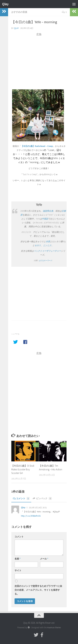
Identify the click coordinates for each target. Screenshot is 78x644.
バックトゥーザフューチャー (47, 251)
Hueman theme (54, 628)
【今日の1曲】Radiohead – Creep (37, 146)
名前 (18, 559)
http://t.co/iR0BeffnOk (31, 516)
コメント (21, 498)
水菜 (48, 242)
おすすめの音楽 (19, 12)
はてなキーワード (45, 261)
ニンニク (47, 245)
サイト (18, 570)
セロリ (38, 245)
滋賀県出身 (48, 211)
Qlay (5, 4)
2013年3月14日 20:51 (38, 508)
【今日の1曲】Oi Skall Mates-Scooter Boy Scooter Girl (23, 469)
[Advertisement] (39, 59)
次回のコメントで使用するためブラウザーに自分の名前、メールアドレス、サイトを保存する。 (38, 590)
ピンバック (42, 498)
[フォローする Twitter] (36, 635)
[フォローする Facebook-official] (42, 635)
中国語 (45, 219)
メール (44, 559)
